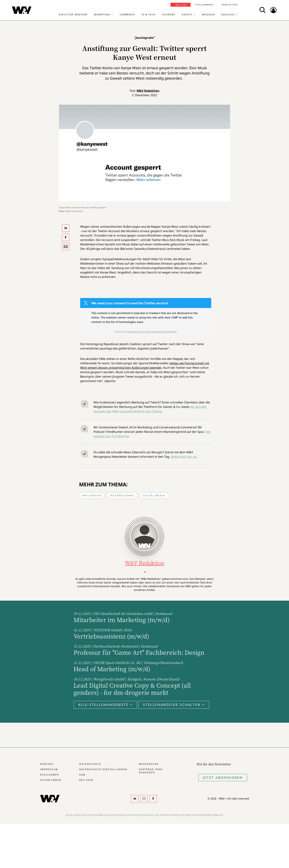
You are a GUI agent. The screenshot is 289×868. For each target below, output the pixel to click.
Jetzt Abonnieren (223, 778)
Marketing (102, 15)
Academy (169, 15)
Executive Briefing (73, 15)
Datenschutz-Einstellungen (103, 769)
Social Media (154, 495)
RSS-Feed (86, 780)
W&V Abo (181, 5)
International (122, 495)
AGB (82, 775)
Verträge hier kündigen (151, 771)
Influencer (92, 495)
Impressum (49, 769)
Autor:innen (51, 780)
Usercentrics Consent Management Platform (152, 332)
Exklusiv (228, 15)
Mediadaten (149, 764)
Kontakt (47, 764)
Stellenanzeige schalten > (174, 705)
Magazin (208, 15)
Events (187, 15)
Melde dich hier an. (184, 457)
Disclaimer (49, 775)
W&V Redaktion (148, 91)
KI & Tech (149, 15)
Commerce (128, 15)
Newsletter (230, 5)
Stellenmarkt (205, 5)
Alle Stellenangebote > (105, 705)
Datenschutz (90, 764)
